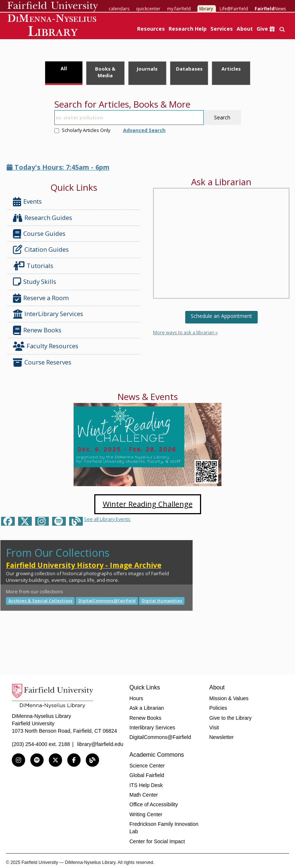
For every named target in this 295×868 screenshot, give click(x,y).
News (270, 9)
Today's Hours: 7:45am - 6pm (58, 167)
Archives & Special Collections (40, 601)
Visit (214, 728)
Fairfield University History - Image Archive (84, 565)
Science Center (147, 766)
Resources (151, 29)
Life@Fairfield (234, 9)
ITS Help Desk (146, 785)
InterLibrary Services (49, 314)
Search (222, 117)
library (206, 9)
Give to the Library (230, 718)
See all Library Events (107, 519)
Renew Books (37, 330)
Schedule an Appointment (221, 316)
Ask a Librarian (147, 708)
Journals (147, 69)
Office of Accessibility (154, 804)
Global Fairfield (147, 775)
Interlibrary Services (152, 728)
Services (222, 29)
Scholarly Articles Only (82, 130)
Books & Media (105, 72)
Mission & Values (229, 698)
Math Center (144, 795)
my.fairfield (179, 9)
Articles (231, 69)
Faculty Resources (46, 346)
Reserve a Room (41, 298)
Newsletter (221, 737)
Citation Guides (41, 250)
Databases (189, 69)
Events (27, 202)
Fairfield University (53, 7)
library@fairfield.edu (100, 744)
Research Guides (43, 218)
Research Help (188, 29)
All (64, 68)
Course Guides (39, 234)
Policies (218, 708)
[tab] (64, 73)
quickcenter (148, 9)
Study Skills (36, 282)
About (245, 29)
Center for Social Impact (157, 841)
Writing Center (146, 814)
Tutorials (35, 266)
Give (266, 29)
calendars (119, 9)
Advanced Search (144, 130)
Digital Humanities (162, 601)
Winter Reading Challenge (148, 504)
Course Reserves (42, 362)
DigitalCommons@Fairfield (107, 601)
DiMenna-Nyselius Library (53, 26)
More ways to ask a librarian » (185, 332)
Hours (136, 698)
